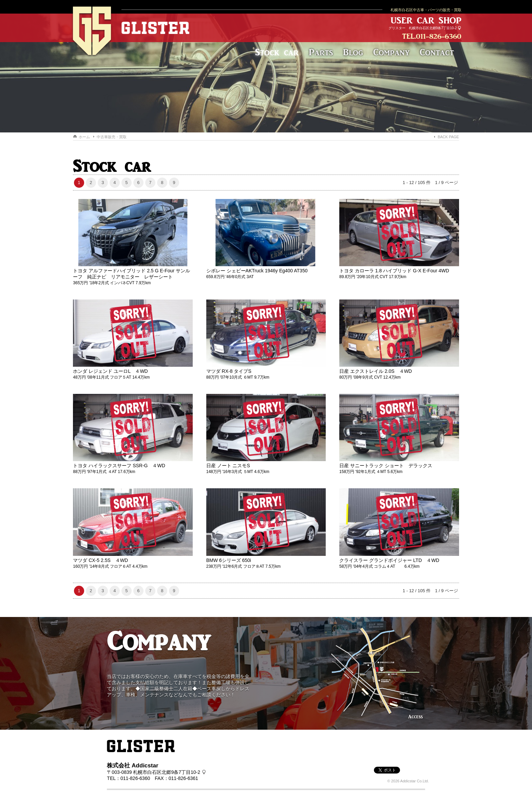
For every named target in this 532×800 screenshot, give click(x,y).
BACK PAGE (448, 137)
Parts (321, 52)
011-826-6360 (439, 36)
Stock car (277, 52)
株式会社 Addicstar (132, 766)
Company (391, 52)
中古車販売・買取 (112, 137)
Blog (353, 52)
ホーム (84, 137)
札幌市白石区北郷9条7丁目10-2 (433, 28)
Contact (437, 52)
